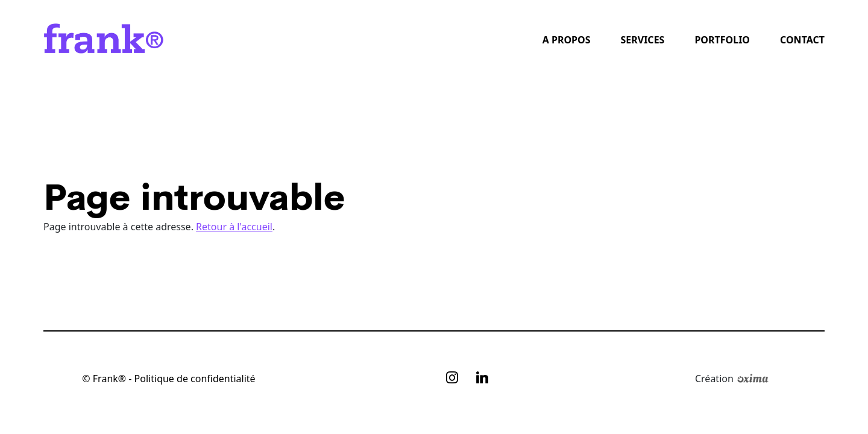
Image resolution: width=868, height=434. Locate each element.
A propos (567, 40)
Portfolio (722, 40)
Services (642, 40)
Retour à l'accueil (234, 227)
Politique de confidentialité (195, 379)
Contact (802, 40)
